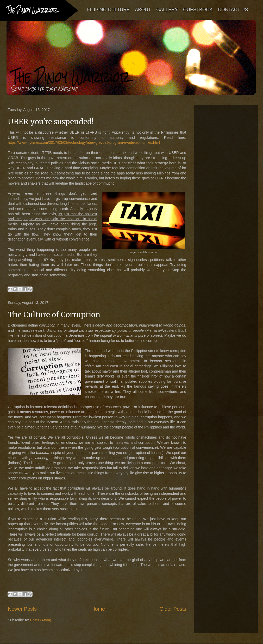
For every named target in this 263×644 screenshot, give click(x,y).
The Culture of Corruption (54, 315)
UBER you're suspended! (51, 122)
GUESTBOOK (198, 10)
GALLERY (167, 10)
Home (98, 609)
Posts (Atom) (41, 620)
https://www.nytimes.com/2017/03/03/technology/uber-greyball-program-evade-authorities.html (84, 142)
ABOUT (143, 10)
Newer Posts (22, 609)
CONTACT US (233, 10)
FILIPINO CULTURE (109, 10)
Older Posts (173, 609)
